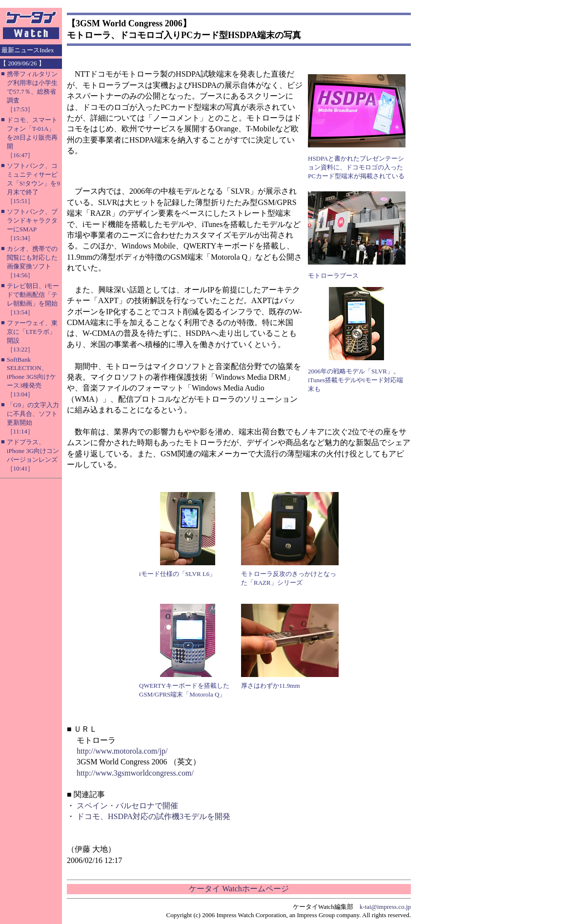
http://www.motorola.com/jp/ (122, 751)
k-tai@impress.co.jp (385, 907)
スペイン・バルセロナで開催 (127, 806)
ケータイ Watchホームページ (239, 889)
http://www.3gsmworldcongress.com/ (135, 773)
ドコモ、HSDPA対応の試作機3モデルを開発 (153, 816)
